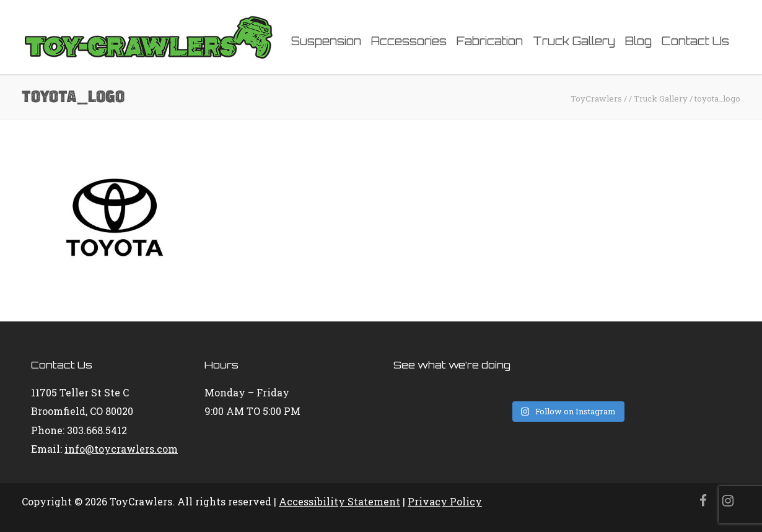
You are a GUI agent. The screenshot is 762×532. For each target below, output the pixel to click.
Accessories (409, 41)
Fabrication (490, 41)
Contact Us (695, 41)
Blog (638, 41)
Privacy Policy (445, 501)
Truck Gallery (574, 41)
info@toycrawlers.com (121, 449)
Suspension (326, 41)
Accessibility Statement (339, 501)
